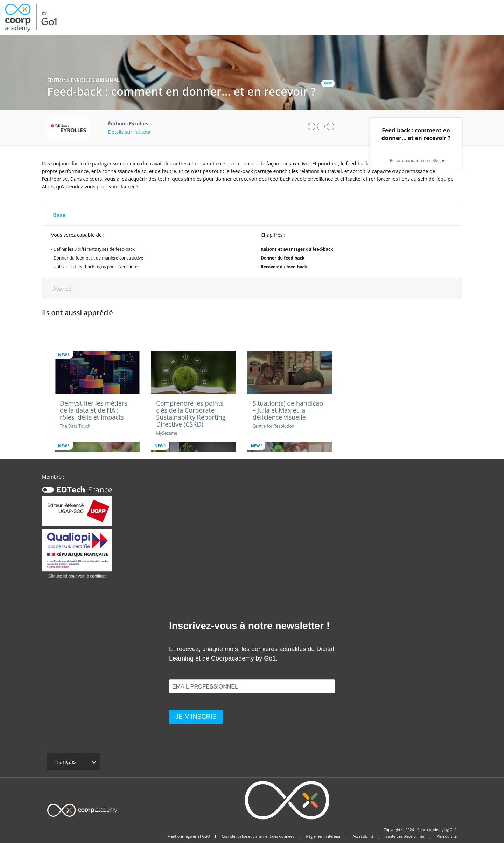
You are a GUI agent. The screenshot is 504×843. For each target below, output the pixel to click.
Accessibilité (363, 836)
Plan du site (447, 836)
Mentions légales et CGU (188, 836)
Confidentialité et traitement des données (258, 836)
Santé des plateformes (405, 836)
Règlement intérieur (324, 836)
